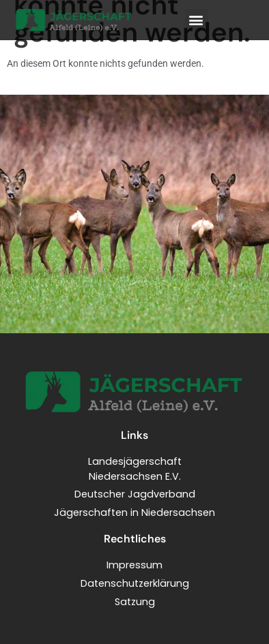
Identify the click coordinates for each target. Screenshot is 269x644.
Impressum (134, 565)
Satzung (135, 602)
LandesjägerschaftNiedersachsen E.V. (135, 469)
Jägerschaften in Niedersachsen (134, 512)
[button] (196, 20)
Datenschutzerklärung (135, 583)
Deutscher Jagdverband (135, 494)
